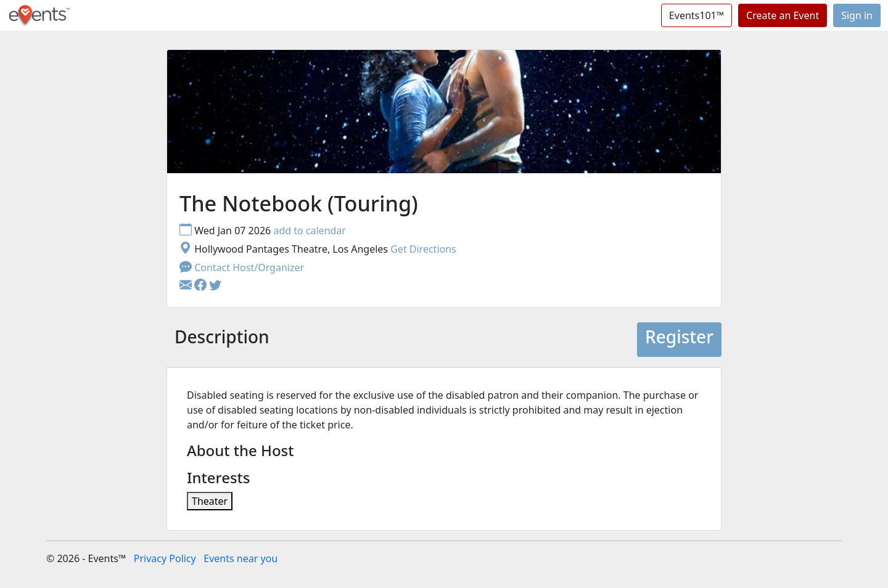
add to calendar (310, 231)
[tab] (222, 340)
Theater (210, 501)
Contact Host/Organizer (242, 267)
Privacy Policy (165, 558)
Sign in (857, 15)
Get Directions (423, 249)
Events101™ (697, 15)
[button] (202, 286)
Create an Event (783, 15)
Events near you (240, 558)
